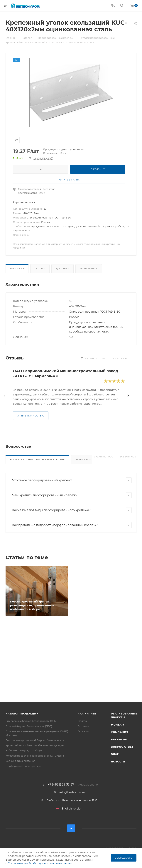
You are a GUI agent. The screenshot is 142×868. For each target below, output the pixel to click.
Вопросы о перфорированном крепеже (37, 460)
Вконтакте (71, 828)
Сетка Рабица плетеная (20, 761)
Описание (17, 269)
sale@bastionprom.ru (74, 792)
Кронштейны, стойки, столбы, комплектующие (35, 745)
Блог (115, 754)
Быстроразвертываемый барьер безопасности (35, 740)
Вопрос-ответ (122, 747)
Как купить (87, 714)
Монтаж (118, 725)
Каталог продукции (22, 714)
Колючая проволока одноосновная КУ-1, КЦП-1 (35, 756)
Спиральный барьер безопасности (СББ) (31, 721)
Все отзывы (120, 358)
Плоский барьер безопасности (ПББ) (29, 726)
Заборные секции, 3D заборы (24, 750)
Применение (89, 269)
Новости (118, 762)
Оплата (40, 269)
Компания (120, 732)
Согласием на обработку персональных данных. (40, 863)
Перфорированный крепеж (23, 766)
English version (72, 808)
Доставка (62, 269)
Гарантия (84, 731)
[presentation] (5, 396)
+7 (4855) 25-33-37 (61, 785)
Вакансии (119, 739)
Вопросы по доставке (91, 460)
